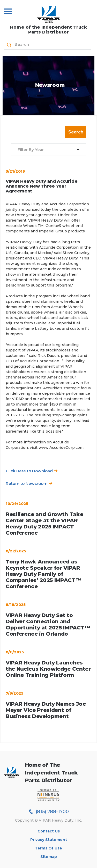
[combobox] (45, 150)
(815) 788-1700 (49, 812)
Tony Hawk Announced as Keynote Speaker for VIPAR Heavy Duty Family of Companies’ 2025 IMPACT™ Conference (43, 574)
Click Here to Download (32, 471)
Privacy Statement (49, 840)
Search (76, 132)
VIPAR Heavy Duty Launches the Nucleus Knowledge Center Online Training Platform (48, 669)
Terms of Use (48, 848)
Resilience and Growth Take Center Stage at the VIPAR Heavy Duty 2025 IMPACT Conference (44, 524)
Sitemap (49, 857)
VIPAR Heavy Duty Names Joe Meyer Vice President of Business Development (46, 710)
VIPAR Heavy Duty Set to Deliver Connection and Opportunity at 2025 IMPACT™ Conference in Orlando (48, 625)
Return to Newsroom (29, 483)
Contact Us (49, 831)
